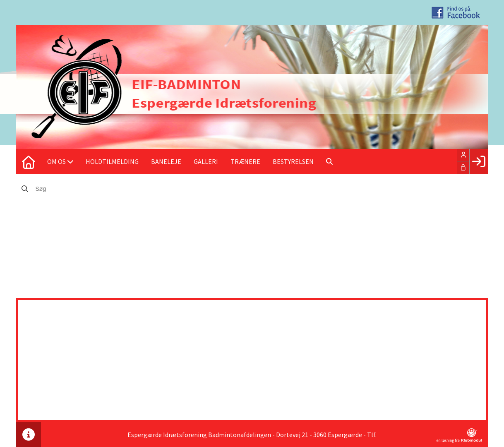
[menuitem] (29, 161)
